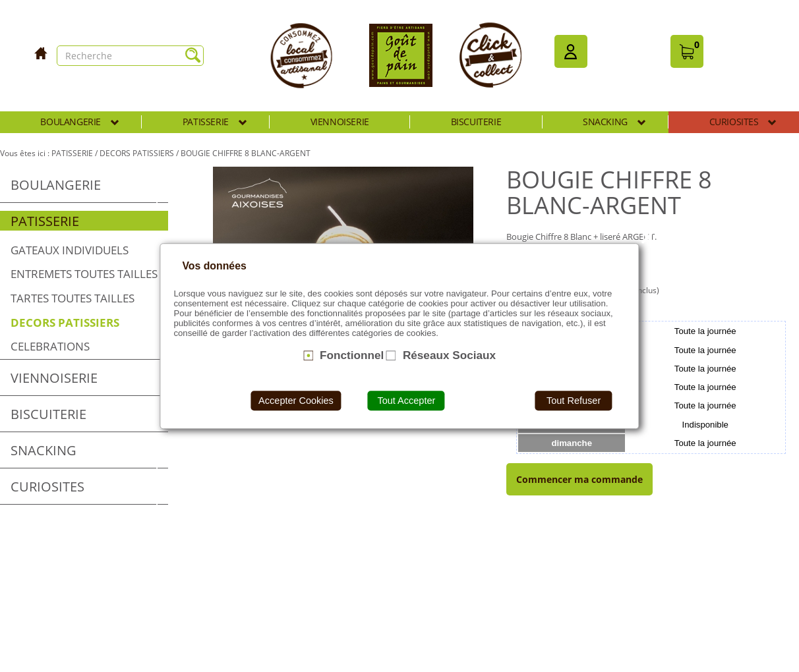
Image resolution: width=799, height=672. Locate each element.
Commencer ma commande (579, 479)
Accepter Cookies (296, 401)
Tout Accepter (406, 401)
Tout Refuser (574, 401)
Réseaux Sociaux (449, 355)
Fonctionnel (352, 355)
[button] (571, 51)
